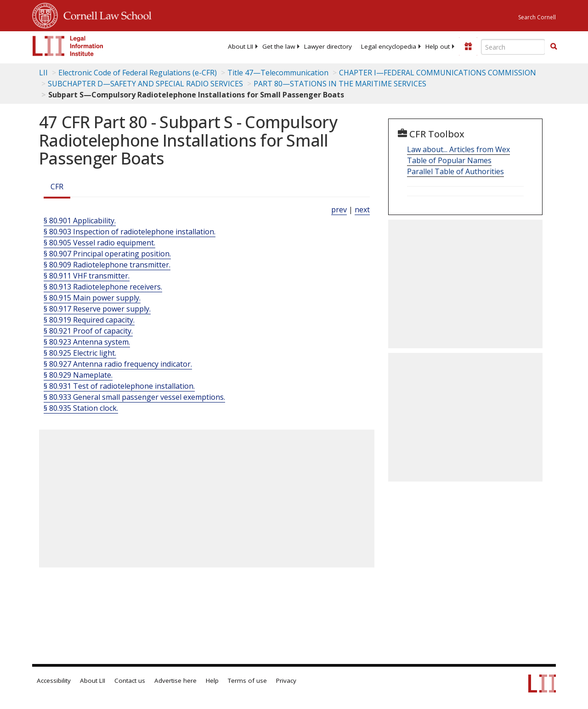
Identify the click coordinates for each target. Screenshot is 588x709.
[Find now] (554, 47)
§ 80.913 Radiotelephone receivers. (103, 287)
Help (212, 681)
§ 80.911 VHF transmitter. (87, 276)
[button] (554, 46)
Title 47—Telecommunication (278, 73)
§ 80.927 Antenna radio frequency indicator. (118, 364)
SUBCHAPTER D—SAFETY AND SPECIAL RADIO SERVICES (145, 84)
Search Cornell (537, 17)
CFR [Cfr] (57, 187)
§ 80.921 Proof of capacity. (88, 331)
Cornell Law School (105, 14)
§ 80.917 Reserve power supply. (97, 309)
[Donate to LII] (468, 46)
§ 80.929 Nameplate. (78, 375)
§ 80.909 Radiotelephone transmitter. (107, 265)
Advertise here (175, 681)
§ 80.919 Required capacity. (89, 320)
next (362, 210)
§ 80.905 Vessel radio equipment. (99, 243)
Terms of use (247, 681)
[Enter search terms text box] (513, 47)
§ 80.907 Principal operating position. (107, 254)
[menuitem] (240, 46)
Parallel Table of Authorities (455, 171)
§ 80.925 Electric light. (80, 353)
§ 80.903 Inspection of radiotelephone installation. (130, 232)
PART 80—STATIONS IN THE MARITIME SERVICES (340, 84)
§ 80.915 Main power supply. (92, 298)
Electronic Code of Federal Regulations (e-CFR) (138, 73)
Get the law (279, 46)
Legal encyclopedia (389, 46)
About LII (240, 46)
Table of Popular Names (449, 160)
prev (339, 210)
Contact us (130, 681)
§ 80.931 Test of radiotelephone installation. (119, 386)
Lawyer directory (328, 46)
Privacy (286, 681)
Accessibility (54, 681)
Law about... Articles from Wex (458, 149)
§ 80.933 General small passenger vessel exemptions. (134, 397)
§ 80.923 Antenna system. (87, 342)
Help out (438, 46)
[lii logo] (68, 46)
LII (43, 73)
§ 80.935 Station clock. (81, 408)
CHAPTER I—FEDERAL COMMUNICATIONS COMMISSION (438, 73)
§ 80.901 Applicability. (80, 221)
